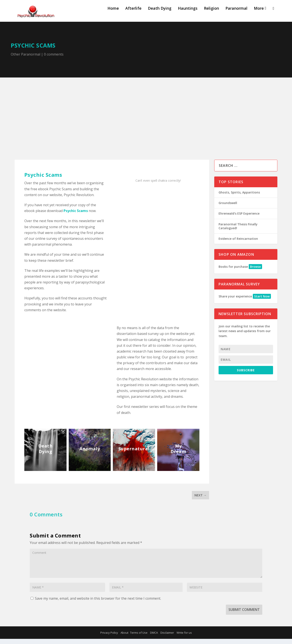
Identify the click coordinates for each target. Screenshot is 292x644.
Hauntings (188, 13)
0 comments (54, 59)
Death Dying (160, 13)
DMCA (154, 638)
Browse (255, 272)
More (259, 13)
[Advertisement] (146, 115)
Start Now (262, 301)
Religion (211, 13)
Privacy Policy (109, 638)
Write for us (184, 638)
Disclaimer (167, 638)
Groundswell (228, 208)
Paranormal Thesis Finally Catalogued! (238, 231)
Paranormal (236, 13)
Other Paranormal (26, 59)
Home (113, 13)
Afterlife (133, 13)
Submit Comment (244, 615)
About (124, 638)
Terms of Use (139, 638)
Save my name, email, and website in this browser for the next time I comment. (98, 603)
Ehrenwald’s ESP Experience (239, 219)
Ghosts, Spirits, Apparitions (239, 197)
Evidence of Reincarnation (238, 244)
